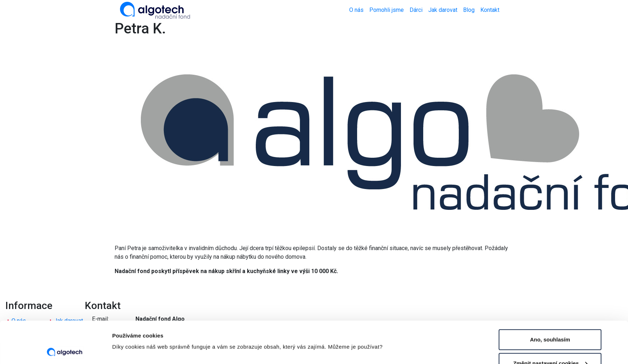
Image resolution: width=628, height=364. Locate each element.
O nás (356, 10)
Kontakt (490, 10)
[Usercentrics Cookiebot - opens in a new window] (64, 350)
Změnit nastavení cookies (145, 325)
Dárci (416, 10)
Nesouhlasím (550, 345)
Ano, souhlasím (550, 298)
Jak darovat (443, 10)
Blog (469, 10)
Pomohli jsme (387, 10)
